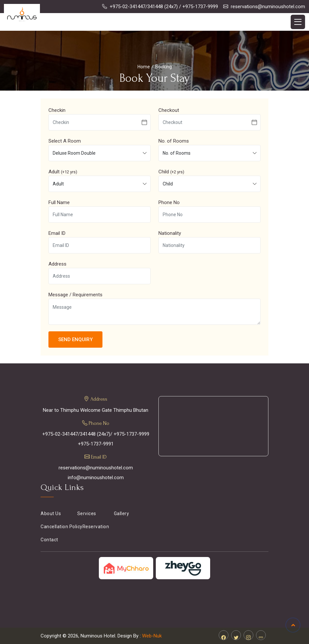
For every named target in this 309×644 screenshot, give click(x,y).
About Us (51, 513)
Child (171, 172)
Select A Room (65, 141)
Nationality (170, 233)
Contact (49, 540)
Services (87, 513)
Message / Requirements (75, 295)
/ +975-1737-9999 (199, 7)
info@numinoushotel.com (96, 478)
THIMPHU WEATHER (213, 426)
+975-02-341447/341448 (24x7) (144, 7)
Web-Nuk (152, 636)
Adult (63, 172)
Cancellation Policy (62, 527)
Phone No (169, 202)
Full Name (59, 202)
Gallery (122, 513)
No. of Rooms (174, 141)
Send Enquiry (75, 339)
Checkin (57, 110)
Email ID (57, 233)
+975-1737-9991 (96, 444)
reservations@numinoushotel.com (268, 7)
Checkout (169, 110)
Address (57, 264)
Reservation (96, 527)
